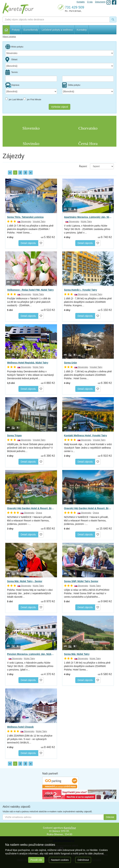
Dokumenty (100, 2)
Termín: (12, 72)
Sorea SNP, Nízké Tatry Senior (81, 581)
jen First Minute (32, 99)
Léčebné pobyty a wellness (57, 30)
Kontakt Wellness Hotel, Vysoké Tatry (86, 435)
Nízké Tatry (86, 221)
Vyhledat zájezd (59, 107)
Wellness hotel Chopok (20, 727)
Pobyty (16, 30)
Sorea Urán (71, 363)
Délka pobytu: (71, 85)
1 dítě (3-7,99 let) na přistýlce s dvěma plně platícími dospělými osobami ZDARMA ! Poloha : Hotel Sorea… (30, 229)
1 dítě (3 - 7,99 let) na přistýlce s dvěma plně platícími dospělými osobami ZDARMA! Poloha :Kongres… (88, 302)
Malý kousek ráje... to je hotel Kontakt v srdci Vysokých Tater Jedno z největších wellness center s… (88, 448)
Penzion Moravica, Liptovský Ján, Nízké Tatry (31, 654)
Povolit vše (36, 860)
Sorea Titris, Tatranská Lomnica (25, 217)
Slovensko (24, 221)
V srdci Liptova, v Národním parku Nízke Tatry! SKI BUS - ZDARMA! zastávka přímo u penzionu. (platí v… (87, 229)
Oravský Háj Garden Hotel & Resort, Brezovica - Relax (31, 508)
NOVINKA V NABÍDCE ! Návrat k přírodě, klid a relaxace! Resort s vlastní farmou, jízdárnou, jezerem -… (29, 521)
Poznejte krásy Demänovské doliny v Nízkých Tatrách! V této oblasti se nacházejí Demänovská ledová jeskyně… (30, 375)
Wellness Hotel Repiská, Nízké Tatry (28, 363)
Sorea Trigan (14, 435)
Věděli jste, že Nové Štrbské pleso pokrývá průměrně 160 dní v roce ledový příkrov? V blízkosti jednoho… (30, 448)
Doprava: (13, 85)
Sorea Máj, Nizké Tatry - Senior (25, 581)
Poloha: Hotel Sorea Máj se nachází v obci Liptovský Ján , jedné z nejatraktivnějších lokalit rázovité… (30, 593)
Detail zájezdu (28, 243)
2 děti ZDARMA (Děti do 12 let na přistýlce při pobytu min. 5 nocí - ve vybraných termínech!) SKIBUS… (30, 739)
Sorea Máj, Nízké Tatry (77, 654)
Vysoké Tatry (39, 221)
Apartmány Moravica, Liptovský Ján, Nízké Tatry (88, 217)
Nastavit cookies (60, 860)
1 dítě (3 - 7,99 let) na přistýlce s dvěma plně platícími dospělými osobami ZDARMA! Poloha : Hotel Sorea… (88, 375)
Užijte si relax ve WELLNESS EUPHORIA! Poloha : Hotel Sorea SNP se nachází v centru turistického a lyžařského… (87, 593)
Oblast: (12, 60)
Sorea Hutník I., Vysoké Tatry (81, 290)
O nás (90, 2)
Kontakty (82, 30)
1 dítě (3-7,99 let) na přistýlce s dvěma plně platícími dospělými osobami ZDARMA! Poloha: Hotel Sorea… (87, 666)
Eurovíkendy (31, 30)
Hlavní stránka (6, 30)
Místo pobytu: (15, 47)
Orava (39, 513)
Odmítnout (83, 860)
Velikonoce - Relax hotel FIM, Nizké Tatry (30, 290)
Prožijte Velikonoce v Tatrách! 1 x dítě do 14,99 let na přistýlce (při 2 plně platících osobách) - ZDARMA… (29, 302)
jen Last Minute (14, 99)
